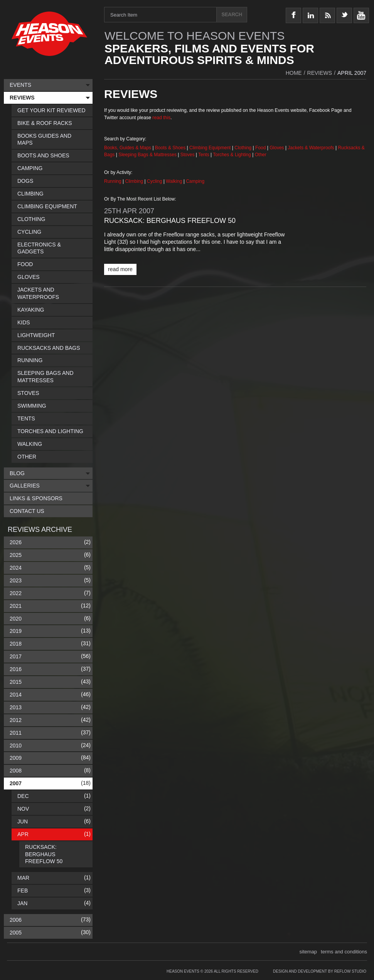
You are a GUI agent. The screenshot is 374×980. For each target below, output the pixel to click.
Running (113, 181)
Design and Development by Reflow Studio (320, 971)
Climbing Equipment (210, 148)
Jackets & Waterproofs (311, 148)
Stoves (188, 155)
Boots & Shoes (170, 148)
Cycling (155, 181)
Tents (204, 155)
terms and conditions (344, 952)
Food (261, 148)
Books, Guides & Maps (128, 148)
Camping (195, 181)
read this (161, 118)
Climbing (135, 181)
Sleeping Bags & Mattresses (147, 155)
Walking (175, 181)
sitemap (308, 952)
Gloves (277, 148)
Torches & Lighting (232, 155)
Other (261, 155)
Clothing (243, 148)
